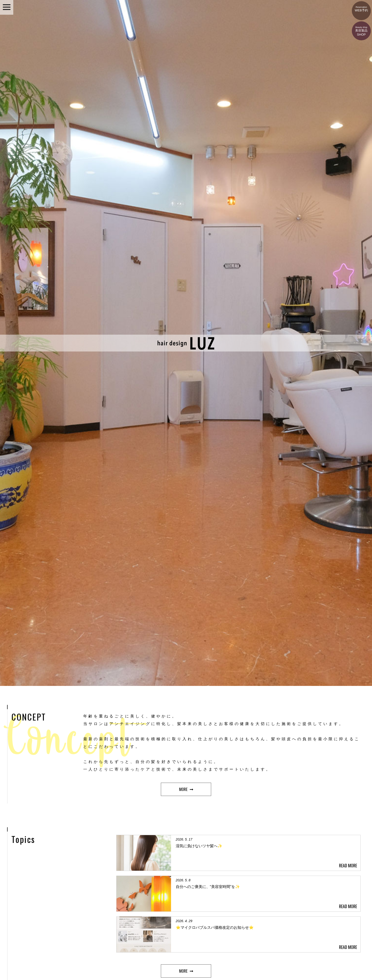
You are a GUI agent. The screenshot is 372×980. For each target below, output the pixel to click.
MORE (183, 789)
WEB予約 (361, 7)
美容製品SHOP (361, 29)
